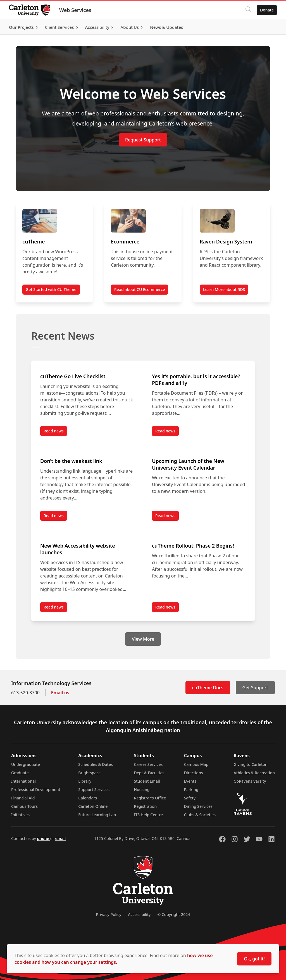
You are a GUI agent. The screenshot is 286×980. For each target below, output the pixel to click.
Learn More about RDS (224, 289)
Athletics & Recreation (254, 773)
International (23, 781)
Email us (60, 693)
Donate (267, 10)
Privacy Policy (109, 914)
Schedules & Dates (96, 764)
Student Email (147, 781)
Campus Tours (24, 806)
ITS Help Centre (149, 815)
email (60, 838)
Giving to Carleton (251, 764)
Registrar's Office (150, 798)
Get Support (255, 688)
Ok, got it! (254, 959)
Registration (146, 806)
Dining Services (198, 806)
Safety (190, 798)
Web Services (75, 10)
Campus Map (196, 764)
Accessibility (139, 914)
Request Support (143, 140)
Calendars (88, 798)
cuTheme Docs (208, 688)
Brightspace (89, 773)
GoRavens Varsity (250, 781)
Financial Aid (23, 798)
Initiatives (20, 815)
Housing (142, 790)
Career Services (148, 764)
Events (190, 781)
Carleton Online (93, 806)
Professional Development (36, 790)
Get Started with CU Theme (51, 289)
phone (43, 838)
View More (143, 639)
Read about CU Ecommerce (140, 289)
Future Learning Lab (97, 815)
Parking (191, 790)
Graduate (20, 773)
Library (85, 781)
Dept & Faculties (149, 773)
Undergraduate (26, 764)
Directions (194, 773)
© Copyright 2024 (174, 914)
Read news (55, 432)
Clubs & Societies (200, 815)
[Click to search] (248, 10)
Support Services (94, 790)
